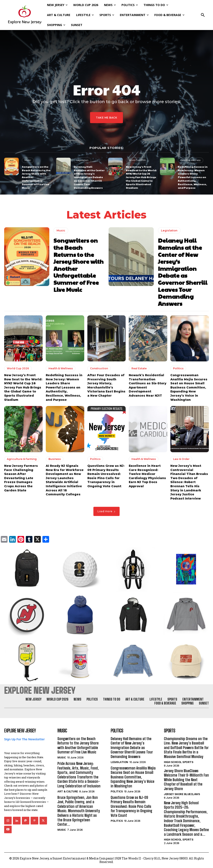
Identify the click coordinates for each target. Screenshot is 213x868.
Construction (99, 368)
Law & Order (181, 459)
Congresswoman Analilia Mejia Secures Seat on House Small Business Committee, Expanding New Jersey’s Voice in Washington (189, 387)
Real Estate (139, 368)
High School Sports (179, 762)
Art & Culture (68, 791)
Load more (106, 511)
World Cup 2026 (137, 160)
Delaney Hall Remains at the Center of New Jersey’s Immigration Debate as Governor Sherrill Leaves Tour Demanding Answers (89, 177)
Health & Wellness (191, 160)
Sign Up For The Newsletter (24, 739)
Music (28, 160)
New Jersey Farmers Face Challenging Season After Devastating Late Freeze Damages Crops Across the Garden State (21, 478)
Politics (178, 368)
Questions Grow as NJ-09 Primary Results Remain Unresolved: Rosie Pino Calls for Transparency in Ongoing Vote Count (106, 476)
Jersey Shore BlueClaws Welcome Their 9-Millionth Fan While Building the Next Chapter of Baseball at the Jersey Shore (186, 780)
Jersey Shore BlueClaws (182, 794)
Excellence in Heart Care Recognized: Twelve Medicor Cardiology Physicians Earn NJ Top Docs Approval (147, 476)
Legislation (82, 160)
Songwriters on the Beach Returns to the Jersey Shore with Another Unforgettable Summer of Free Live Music (79, 265)
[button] (203, 15)
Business (55, 459)
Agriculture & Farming (22, 459)
